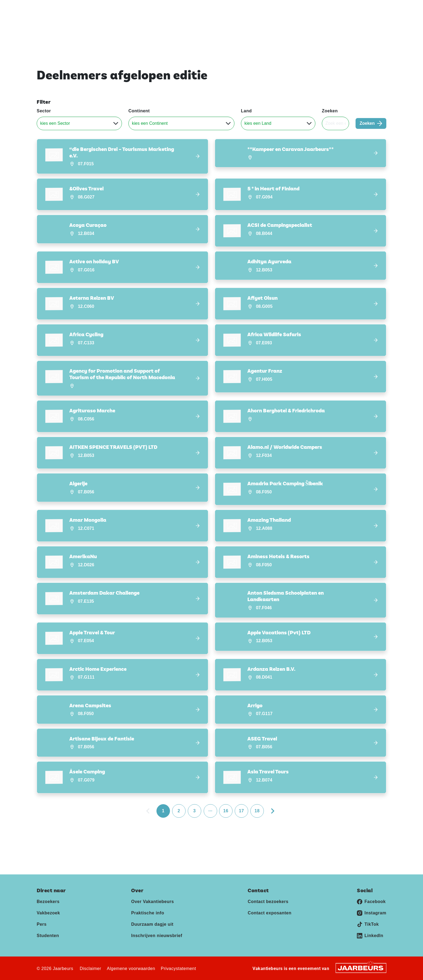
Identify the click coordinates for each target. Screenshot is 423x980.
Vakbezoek (48, 913)
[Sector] (79, 123)
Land (246, 111)
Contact (356, 8)
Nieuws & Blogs (370, 24)
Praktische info (148, 913)
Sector (44, 111)
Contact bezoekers (268, 902)
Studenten (48, 936)
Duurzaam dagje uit (152, 924)
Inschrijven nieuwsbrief (157, 936)
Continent (139, 111)
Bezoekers (48, 902)
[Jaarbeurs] (361, 968)
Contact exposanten (270, 913)
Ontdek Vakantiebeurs (284, 24)
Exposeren (321, 8)
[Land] (278, 123)
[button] (122, 156)
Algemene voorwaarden (131, 969)
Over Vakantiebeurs (152, 902)
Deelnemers (330, 24)
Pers (340, 8)
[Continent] (181, 123)
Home (245, 24)
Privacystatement (178, 969)
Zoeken (330, 111)
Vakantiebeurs (50, 8)
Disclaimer (90, 969)
